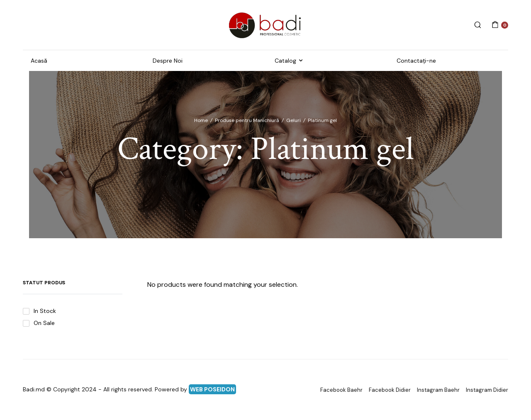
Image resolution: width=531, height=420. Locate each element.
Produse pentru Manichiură (247, 120)
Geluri (294, 120)
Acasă (39, 61)
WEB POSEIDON (212, 389)
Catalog (285, 61)
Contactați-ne (416, 61)
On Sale (39, 323)
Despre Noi (168, 61)
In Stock (39, 311)
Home (201, 120)
